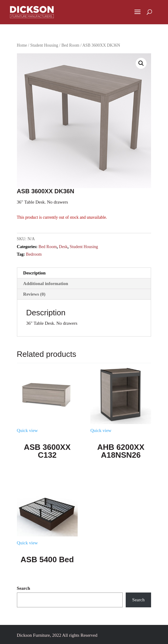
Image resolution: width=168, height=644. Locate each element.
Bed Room (70, 45)
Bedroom (34, 254)
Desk (63, 247)
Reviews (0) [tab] (34, 294)
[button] (141, 63)
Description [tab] (34, 273)
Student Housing (44, 45)
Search (24, 588)
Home (22, 45)
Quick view (27, 430)
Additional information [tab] (46, 284)
